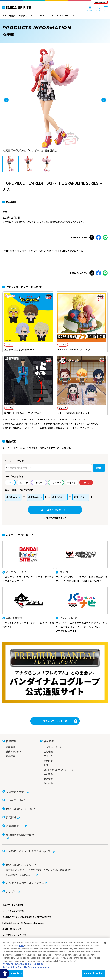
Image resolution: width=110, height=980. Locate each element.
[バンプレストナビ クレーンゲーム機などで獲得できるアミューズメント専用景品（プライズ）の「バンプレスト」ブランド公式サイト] (82, 609)
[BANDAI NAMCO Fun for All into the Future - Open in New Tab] (101, 3)
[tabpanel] (55, 100)
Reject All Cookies (94, 973)
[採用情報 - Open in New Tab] (11, 814)
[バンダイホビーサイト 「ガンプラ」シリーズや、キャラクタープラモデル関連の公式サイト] (28, 561)
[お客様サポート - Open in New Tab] (15, 822)
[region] (55, 959)
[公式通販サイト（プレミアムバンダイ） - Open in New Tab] (29, 846)
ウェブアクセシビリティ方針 (14, 927)
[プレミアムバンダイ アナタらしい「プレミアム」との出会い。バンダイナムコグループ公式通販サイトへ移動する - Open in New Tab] (55, 673)
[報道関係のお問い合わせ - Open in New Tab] (19, 831)
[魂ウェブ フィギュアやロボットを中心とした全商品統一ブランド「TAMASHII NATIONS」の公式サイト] (82, 561)
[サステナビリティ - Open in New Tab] (16, 790)
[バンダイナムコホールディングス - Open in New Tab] (25, 876)
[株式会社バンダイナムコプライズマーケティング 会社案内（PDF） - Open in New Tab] (55, 864)
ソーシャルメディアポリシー (15, 903)
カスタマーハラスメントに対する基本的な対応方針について (28, 933)
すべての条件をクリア (56, 518)
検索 (99, 468)
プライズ (9, 344)
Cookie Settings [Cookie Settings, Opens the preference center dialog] (13, 973)
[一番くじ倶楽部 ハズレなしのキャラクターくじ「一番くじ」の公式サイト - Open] (28, 607)
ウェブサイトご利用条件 (13, 897)
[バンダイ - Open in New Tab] (11, 884)
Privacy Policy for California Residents (23, 964)
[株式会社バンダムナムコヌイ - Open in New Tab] (55, 868)
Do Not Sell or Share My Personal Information (23, 915)
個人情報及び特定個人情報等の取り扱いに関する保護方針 (27, 909)
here (21, 945)
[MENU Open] (106, 9)
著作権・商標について (12, 921)
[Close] (105, 943)
